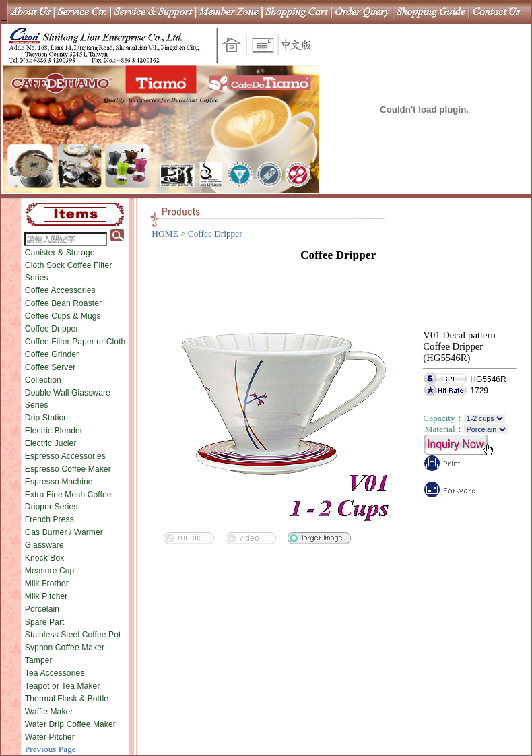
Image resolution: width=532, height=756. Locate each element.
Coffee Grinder (52, 354)
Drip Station (46, 418)
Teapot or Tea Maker (63, 686)
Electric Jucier (51, 443)
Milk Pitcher (46, 596)
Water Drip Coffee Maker (70, 724)
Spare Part (45, 622)
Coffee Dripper (52, 329)
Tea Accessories (55, 673)
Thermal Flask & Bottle (67, 699)
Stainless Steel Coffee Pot (73, 635)
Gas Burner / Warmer (64, 532)
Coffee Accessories (60, 290)
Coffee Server (51, 367)
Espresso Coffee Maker (68, 469)
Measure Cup (50, 571)
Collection (43, 380)
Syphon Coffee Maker (65, 648)
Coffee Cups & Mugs (63, 316)
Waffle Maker (49, 712)
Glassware (44, 545)
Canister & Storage (60, 253)
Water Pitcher (50, 737)
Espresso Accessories (65, 456)
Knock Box (45, 558)
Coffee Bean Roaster (63, 303)
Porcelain (42, 609)
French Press (49, 519)
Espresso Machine (59, 482)
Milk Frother (47, 584)
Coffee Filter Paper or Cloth (75, 342)
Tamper (39, 660)
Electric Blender (54, 431)
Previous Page (51, 749)
